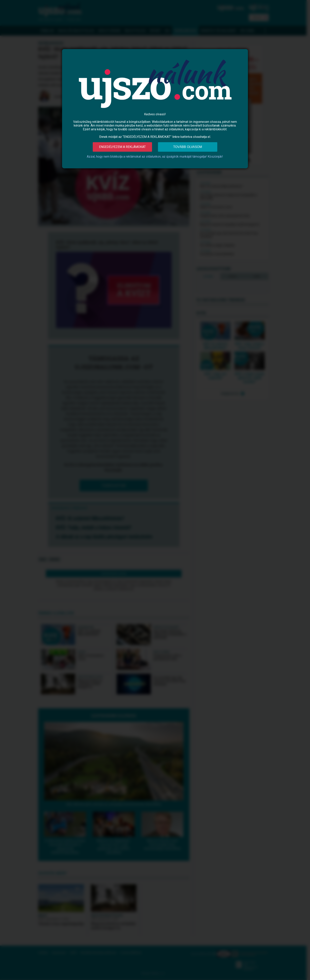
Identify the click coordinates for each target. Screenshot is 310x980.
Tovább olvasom (188, 147)
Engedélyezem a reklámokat (122, 147)
